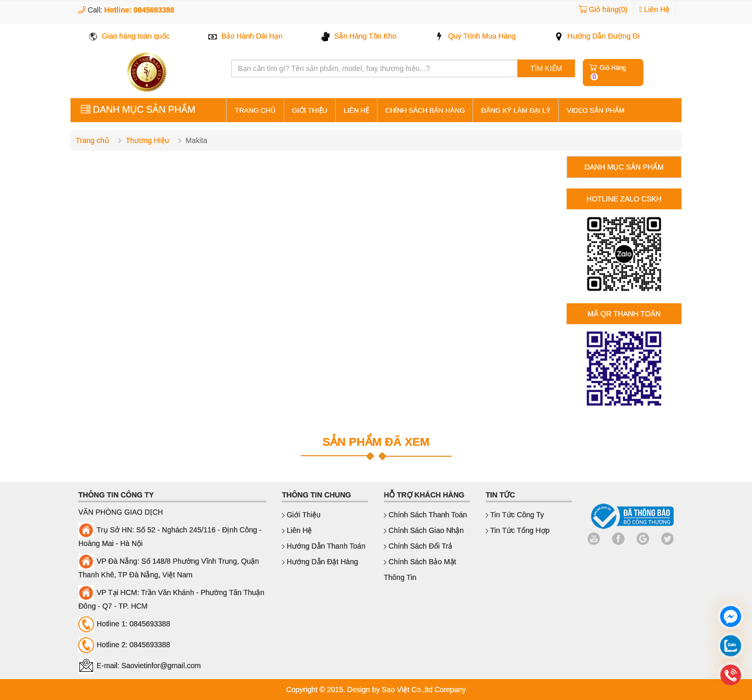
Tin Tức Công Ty (515, 515)
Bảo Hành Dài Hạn (245, 36)
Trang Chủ (255, 110)
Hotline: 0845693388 (139, 10)
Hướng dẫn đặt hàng (320, 562)
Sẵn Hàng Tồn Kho (359, 36)
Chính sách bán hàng (425, 110)
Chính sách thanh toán (425, 515)
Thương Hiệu (148, 140)
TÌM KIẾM (546, 68)
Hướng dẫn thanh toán (324, 546)
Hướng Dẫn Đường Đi (597, 36)
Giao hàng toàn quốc (129, 36)
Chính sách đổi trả (418, 546)
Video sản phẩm (596, 110)
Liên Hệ (655, 9)
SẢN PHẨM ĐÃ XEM (376, 442)
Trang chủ (92, 140)
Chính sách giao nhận (424, 530)
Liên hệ (356, 110)
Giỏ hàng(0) (608, 9)
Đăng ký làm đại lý (516, 110)
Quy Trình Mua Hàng (475, 36)
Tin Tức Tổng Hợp (518, 530)
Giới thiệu (310, 110)
